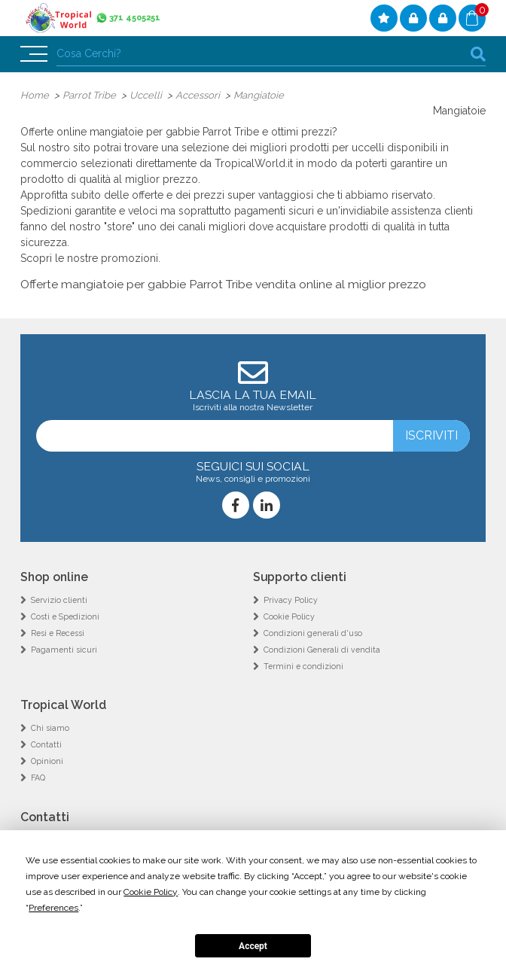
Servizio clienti (59, 600)
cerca (478, 54)
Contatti (46, 744)
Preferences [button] (53, 908)
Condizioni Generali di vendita (322, 650)
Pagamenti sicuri (64, 650)
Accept (253, 946)
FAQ (38, 778)
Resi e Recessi (58, 633)
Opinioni (47, 761)
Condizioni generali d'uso (313, 633)
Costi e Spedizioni (65, 616)
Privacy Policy (291, 600)
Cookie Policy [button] (151, 892)
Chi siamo (50, 728)
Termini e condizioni (303, 666)
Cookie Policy (289, 616)
